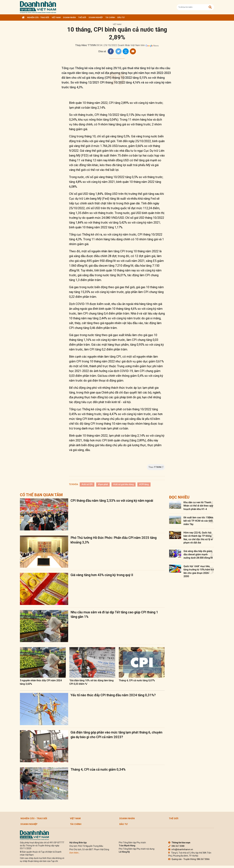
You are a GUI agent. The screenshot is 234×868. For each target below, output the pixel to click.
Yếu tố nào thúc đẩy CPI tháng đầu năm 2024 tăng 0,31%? (113, 695)
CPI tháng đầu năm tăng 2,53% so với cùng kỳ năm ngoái (112, 501)
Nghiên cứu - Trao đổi (38, 17)
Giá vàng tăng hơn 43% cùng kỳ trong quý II (102, 575)
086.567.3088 (176, 846)
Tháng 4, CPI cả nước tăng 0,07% (137, 680)
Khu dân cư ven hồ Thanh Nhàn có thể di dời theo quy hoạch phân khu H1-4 (198, 506)
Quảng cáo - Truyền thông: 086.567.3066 (189, 859)
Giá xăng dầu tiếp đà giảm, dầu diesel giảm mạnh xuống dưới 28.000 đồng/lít (198, 555)
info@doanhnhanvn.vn (181, 849)
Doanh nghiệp (96, 17)
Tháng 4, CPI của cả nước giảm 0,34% (98, 769)
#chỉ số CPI (87, 484)
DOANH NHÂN (69, 17)
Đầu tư (121, 17)
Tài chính (110, 17)
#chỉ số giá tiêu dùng (124, 484)
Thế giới (82, 17)
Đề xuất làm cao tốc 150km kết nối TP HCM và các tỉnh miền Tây (198, 521)
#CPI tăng (144, 484)
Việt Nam (56, 17)
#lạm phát (103, 484)
